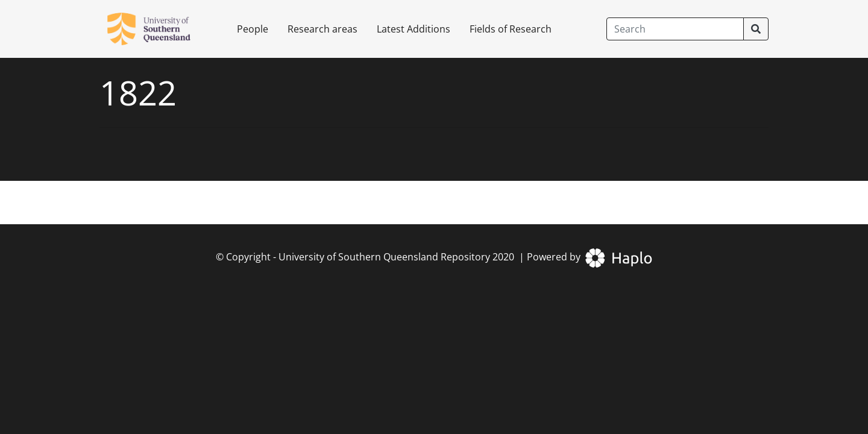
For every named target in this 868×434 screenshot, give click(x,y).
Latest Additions (414, 29)
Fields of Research (511, 29)
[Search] (675, 29)
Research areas (322, 29)
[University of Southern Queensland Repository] (156, 29)
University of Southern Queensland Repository (384, 257)
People (253, 29)
